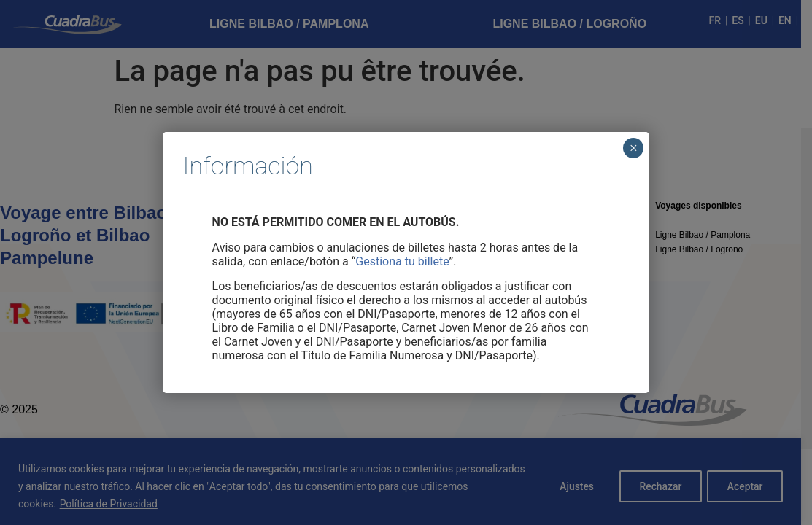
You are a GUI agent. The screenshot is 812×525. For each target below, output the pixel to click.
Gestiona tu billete (402, 261)
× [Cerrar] (634, 148)
